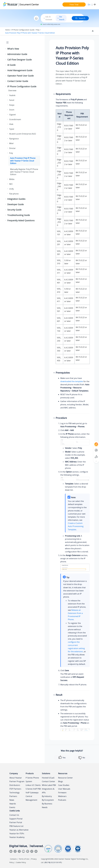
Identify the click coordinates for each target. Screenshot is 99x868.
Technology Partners (14, 794)
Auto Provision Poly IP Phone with (30, 33)
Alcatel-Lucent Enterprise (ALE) (23, 134)
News (12, 800)
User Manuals (64, 789)
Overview (12, 90)
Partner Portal (16, 822)
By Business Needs (47, 806)
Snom (12, 110)
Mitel (11, 143)
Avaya (12, 105)
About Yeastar (16, 778)
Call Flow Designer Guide (19, 60)
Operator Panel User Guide (20, 76)
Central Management (31, 798)
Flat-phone (14, 194)
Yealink (12, 95)
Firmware (62, 793)
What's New (13, 49)
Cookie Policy (21, 862)
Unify (11, 189)
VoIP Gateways (32, 793)
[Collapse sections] (93, 31)
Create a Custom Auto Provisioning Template (76, 526)
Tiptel (12, 129)
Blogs (61, 781)
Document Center (29, 4)
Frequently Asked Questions (21, 220)
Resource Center (65, 778)
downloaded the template (72, 381)
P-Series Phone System (32, 780)
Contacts (13, 859)
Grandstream (15, 119)
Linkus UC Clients (33, 785)
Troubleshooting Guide (19, 215)
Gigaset (12, 115)
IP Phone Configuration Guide (23, 30)
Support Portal (16, 819)
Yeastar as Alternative (19, 830)
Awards (13, 804)
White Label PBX (49, 785)
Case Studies (64, 785)
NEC (11, 184)
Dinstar (12, 148)
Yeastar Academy (17, 837)
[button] (6, 49)
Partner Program (17, 781)
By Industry (47, 796)
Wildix (12, 179)
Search (80, 18)
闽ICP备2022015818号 (53, 862)
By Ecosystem (48, 800)
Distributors (15, 785)
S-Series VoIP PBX (33, 789)
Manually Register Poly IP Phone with (24, 172)
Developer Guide (15, 204)
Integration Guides (16, 199)
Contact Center (49, 781)
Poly (38, 30)
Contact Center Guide (18, 81)
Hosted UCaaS (48, 778)
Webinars (62, 796)
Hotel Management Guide (20, 70)
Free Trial (74, 5)
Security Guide (14, 210)
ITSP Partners (15, 789)
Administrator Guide (17, 54)
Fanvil (12, 100)
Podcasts (62, 800)
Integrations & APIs (48, 791)
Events (12, 807)
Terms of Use (24, 859)
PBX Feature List (16, 826)
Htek (11, 124)
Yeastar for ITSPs (17, 834)
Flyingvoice (14, 139)
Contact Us (14, 815)
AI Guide (11, 65)
